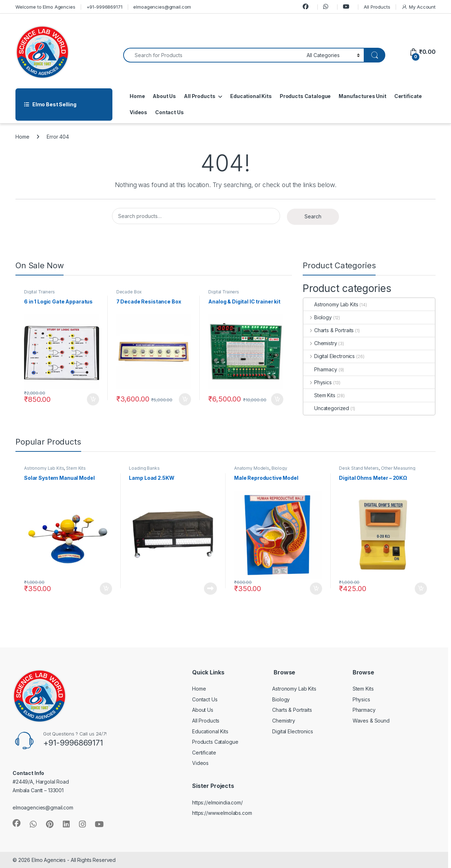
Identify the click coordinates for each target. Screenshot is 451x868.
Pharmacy (320, 369)
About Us (164, 96)
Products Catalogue (305, 96)
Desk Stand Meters (359, 468)
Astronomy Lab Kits (331, 304)
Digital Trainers (39, 292)
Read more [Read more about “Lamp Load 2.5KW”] (210, 589)
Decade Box (129, 292)
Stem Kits (319, 395)
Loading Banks (144, 468)
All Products (377, 7)
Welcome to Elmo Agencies (45, 7)
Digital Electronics (329, 356)
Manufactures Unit (362, 96)
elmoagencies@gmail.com (162, 7)
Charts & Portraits (329, 330)
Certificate (408, 96)
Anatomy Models (252, 468)
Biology (318, 317)
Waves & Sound (371, 721)
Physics (318, 382)
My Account (419, 7)
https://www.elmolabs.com (222, 813)
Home (137, 96)
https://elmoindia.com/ (217, 802)
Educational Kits (251, 96)
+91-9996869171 (104, 7)
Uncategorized (326, 408)
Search (313, 216)
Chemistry (320, 343)
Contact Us (169, 112)
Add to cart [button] (93, 399)
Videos (138, 112)
